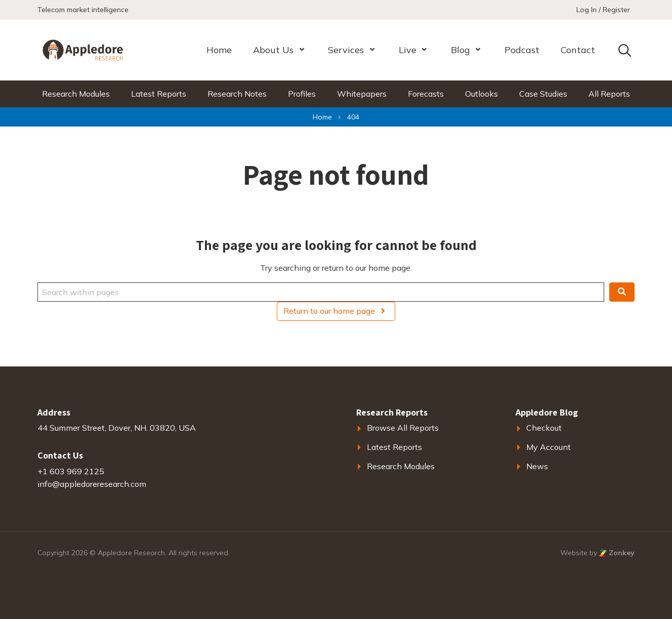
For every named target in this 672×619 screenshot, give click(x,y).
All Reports (609, 94)
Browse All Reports (403, 428)
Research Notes (237, 94)
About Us (273, 50)
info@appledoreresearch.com (92, 484)
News (537, 466)
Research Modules (76, 94)
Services (346, 50)
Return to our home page (336, 311)
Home (219, 50)
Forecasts (426, 94)
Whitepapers (362, 94)
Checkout (544, 428)
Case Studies (543, 94)
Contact (578, 50)
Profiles (302, 94)
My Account (549, 447)
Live (408, 50)
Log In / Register (603, 10)
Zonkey (617, 553)
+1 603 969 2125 (71, 471)
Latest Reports (159, 94)
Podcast (522, 50)
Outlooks (481, 94)
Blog (460, 50)
